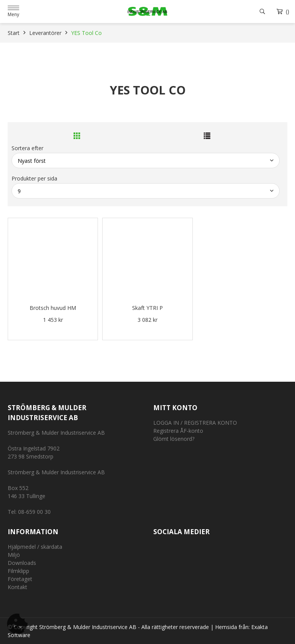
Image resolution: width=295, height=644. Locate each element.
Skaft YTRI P (147, 308)
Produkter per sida (34, 178)
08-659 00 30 (34, 512)
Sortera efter (27, 148)
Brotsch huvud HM (53, 308)
